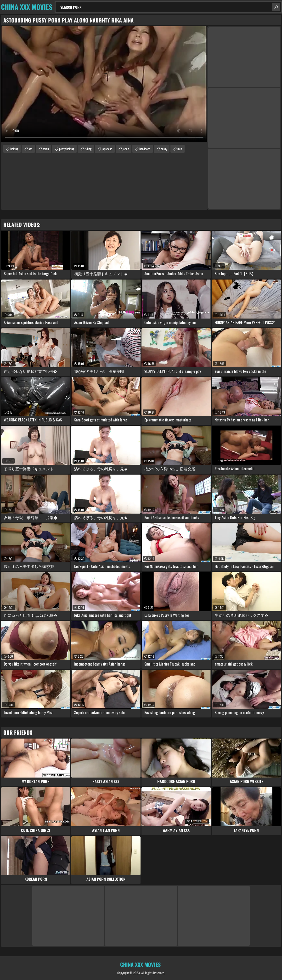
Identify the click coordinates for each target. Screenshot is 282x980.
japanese (107, 149)
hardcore (145, 149)
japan (126, 149)
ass (30, 149)
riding (88, 149)
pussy (164, 149)
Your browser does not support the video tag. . (104, 84)
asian (46, 149)
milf (180, 149)
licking (14, 149)
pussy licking (67, 149)
